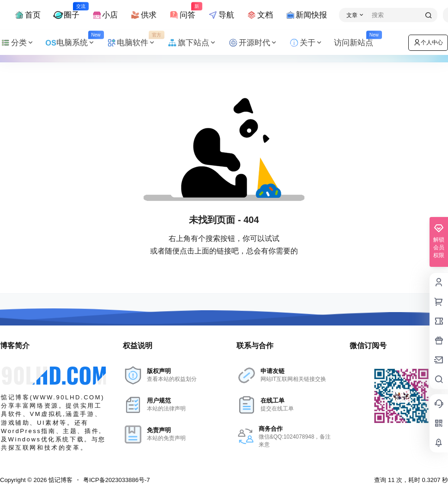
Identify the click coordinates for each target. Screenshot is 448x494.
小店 (105, 15)
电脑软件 (134, 43)
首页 (27, 15)
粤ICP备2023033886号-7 (117, 480)
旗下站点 (192, 43)
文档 (260, 15)
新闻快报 (306, 15)
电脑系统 (73, 43)
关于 (306, 43)
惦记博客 (60, 480)
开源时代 (253, 43)
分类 (17, 43)
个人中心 (428, 42)
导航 (221, 15)
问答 (182, 11)
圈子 (66, 11)
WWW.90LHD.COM (67, 397)
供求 (143, 15)
